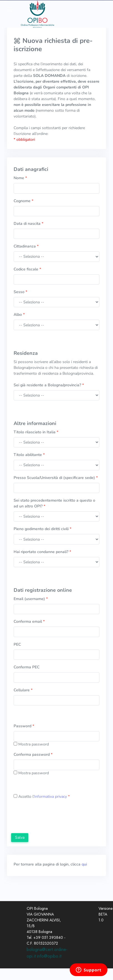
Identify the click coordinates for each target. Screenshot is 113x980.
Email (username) (31, 599)
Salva (20, 837)
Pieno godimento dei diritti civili (42, 529)
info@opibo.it (49, 956)
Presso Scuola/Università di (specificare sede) (56, 478)
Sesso (20, 292)
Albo (19, 315)
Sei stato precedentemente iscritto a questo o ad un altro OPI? (54, 503)
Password (24, 726)
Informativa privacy (51, 797)
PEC (17, 644)
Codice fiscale (27, 269)
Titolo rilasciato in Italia (36, 432)
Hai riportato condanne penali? (42, 552)
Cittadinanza (26, 246)
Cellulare (23, 690)
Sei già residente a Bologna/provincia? (49, 385)
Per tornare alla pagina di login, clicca (50, 864)
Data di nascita (28, 224)
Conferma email (29, 621)
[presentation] (53, 817)
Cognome (23, 201)
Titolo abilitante (29, 455)
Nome (20, 178)
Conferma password (33, 754)
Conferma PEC (27, 667)
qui (84, 864)
